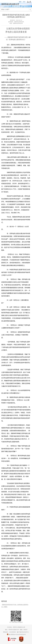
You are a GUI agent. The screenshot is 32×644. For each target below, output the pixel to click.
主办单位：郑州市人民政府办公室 (16, 627)
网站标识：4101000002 (10, 632)
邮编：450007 (24, 630)
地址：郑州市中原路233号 (12, 630)
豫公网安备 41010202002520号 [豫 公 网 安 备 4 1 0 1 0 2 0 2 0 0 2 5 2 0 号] (16, 634)
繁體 (20, 2)
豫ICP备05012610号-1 (23, 632)
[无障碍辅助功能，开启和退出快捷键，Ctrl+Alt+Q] (29, 2)
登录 (24, 2)
